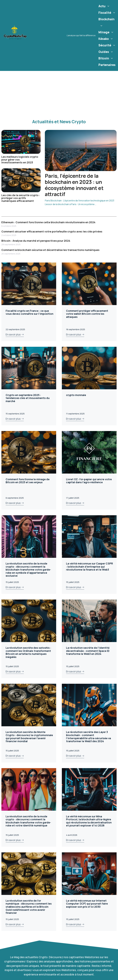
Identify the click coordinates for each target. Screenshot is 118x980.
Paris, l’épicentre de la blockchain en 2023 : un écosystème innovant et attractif (74, 185)
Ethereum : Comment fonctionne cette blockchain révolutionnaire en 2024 (48, 222)
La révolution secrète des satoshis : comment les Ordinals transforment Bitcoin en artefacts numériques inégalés (28, 652)
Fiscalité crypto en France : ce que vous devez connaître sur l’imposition (29, 312)
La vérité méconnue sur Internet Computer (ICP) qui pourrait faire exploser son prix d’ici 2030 (87, 904)
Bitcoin (106, 58)
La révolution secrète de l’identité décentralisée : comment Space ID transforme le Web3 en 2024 (88, 651)
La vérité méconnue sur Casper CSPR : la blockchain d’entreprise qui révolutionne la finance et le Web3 (89, 567)
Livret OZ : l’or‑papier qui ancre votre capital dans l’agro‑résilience (89, 481)
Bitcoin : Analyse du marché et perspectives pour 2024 (36, 241)
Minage (106, 32)
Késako (106, 39)
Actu (104, 6)
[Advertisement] (59, 92)
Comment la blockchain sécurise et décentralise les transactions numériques (50, 250)
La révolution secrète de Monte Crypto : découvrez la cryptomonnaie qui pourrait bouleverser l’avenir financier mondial (29, 737)
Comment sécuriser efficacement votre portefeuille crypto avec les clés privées (52, 231)
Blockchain (106, 23)
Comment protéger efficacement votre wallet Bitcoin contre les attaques (87, 314)
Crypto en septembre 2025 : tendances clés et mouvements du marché (28, 398)
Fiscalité (107, 13)
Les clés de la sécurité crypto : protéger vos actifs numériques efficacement (21, 198)
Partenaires (107, 65)
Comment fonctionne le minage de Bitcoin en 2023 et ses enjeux (28, 481)
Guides (106, 52)
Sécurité (107, 45)
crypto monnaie (76, 395)
